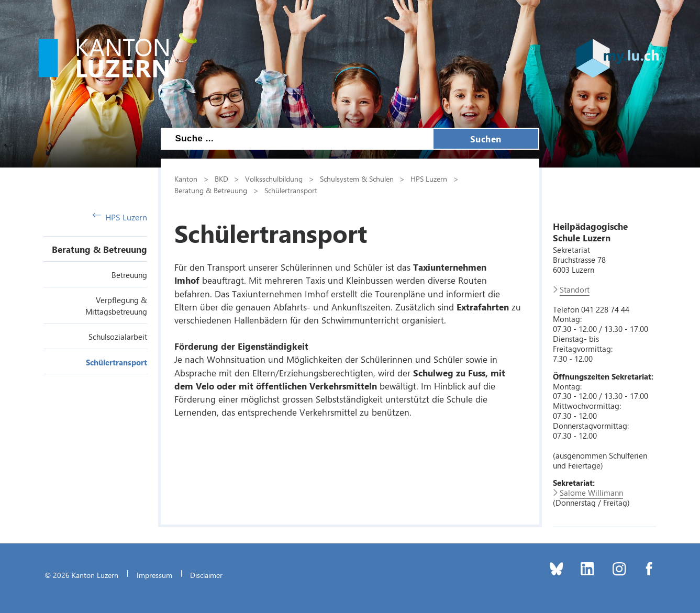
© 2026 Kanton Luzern (81, 575)
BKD (221, 179)
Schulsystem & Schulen (357, 179)
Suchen (486, 139)
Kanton (186, 179)
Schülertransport (116, 362)
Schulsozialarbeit (118, 337)
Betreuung (129, 275)
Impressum (154, 575)
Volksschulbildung (274, 179)
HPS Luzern (120, 217)
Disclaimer (206, 575)
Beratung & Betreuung (99, 249)
